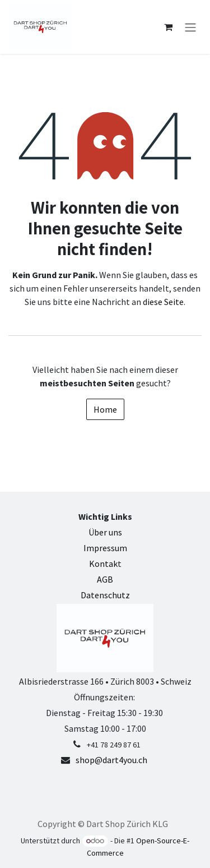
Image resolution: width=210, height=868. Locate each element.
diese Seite (163, 302)
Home (105, 409)
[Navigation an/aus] (190, 27)
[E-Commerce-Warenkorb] (168, 27)
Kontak (103, 564)
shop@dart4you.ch (111, 760)
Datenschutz (105, 595)
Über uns (105, 532)
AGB (105, 579)
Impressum (105, 548)
